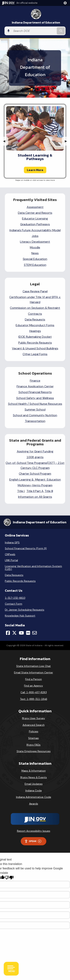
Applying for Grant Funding (35, 451)
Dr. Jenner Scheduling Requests (25, 610)
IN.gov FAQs (34, 745)
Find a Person (34, 679)
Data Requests (35, 319)
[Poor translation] (9, 878)
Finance (35, 381)
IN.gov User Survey (34, 718)
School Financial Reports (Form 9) (26, 548)
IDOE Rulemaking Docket (35, 337)
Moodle (35, 247)
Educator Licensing (35, 219)
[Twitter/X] (14, 633)
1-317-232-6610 (15, 598)
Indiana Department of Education (36, 23)
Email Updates (34, 784)
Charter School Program (35, 474)
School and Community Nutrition (35, 415)
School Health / (19, 404)
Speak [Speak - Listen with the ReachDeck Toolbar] (33, 841)
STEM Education (35, 265)
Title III (49, 491)
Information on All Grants (35, 497)
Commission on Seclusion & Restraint (35, 308)
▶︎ (67, 141)
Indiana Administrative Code (34, 797)
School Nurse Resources (46, 404)
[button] (66, 3)
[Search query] (34, 31)
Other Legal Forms (35, 354)
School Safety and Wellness (35, 398)
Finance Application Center (35, 386)
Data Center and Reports (35, 213)
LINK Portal (11, 560)
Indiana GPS (12, 542)
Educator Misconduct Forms (35, 325)
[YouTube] (21, 633)
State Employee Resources (34, 751)
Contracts (35, 314)
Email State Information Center (34, 672)
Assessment (35, 207)
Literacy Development (35, 242)
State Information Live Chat (34, 666)
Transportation (35, 421)
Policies (34, 731)
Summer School (35, 410)
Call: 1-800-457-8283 (34, 692)
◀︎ (6, 141)
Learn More (35, 170)
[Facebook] (8, 633)
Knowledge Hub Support (20, 616)
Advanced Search (34, 725)
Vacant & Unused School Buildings (35, 348)
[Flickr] (28, 633)
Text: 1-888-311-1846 (34, 699)
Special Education (35, 259)
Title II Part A (35, 491)
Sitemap (34, 738)
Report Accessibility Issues (34, 831)
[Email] (35, 633)
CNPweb (10, 554)
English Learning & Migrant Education (35, 480)
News (35, 253)
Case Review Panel (35, 291)
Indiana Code (34, 790)
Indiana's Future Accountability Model (35, 230)
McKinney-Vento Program (35, 485)
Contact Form (14, 604)
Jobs (35, 236)
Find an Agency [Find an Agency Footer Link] (34, 686)
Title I (21, 491)
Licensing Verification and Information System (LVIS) (33, 568)
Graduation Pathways (35, 224)
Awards (34, 804)
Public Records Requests (35, 343)
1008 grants (35, 457)
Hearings (35, 331)
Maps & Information (34, 771)
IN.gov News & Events (34, 777)
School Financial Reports (35, 392)
